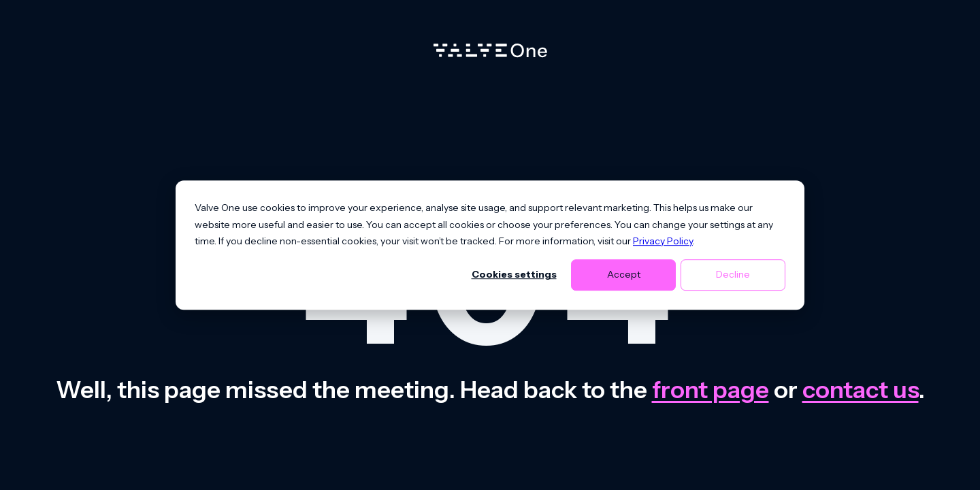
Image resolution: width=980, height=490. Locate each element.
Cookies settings (514, 275)
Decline (733, 275)
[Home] (490, 54)
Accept (624, 275)
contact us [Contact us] (861, 390)
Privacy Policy (663, 241)
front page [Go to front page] (710, 390)
